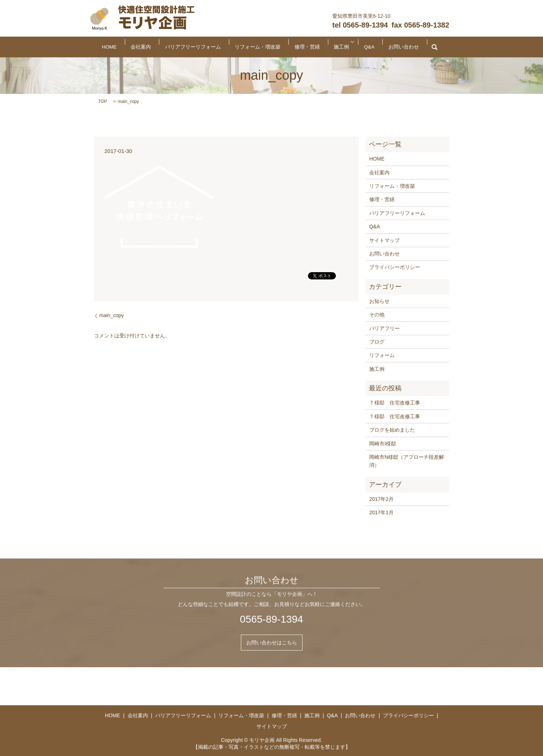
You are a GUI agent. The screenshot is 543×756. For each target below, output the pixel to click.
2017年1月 (381, 512)
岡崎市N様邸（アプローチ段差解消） (407, 461)
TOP (103, 101)
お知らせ (379, 301)
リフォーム (382, 355)
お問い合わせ (365, 47)
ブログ (377, 342)
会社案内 (171, 47)
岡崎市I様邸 (383, 444)
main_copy (112, 315)
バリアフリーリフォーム (210, 47)
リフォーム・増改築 (259, 47)
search (389, 47)
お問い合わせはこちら (272, 643)
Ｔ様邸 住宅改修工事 (395, 403)
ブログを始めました (392, 430)
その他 (377, 315)
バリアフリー (384, 328)
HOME (150, 47)
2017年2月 (381, 499)
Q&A (341, 47)
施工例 (319, 47)
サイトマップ (384, 240)
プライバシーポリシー (395, 267)
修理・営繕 (296, 47)
